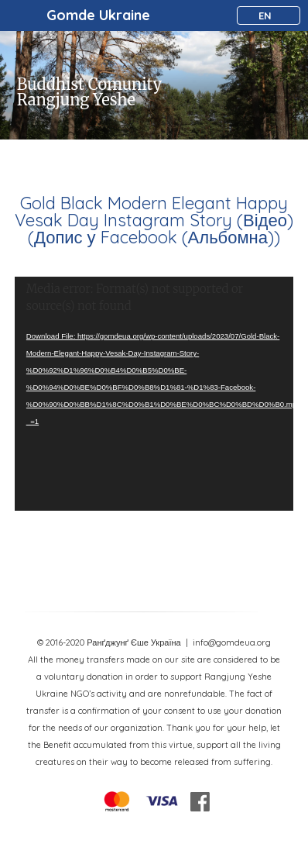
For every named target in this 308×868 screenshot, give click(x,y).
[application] (154, 394)
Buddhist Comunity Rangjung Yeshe (89, 92)
